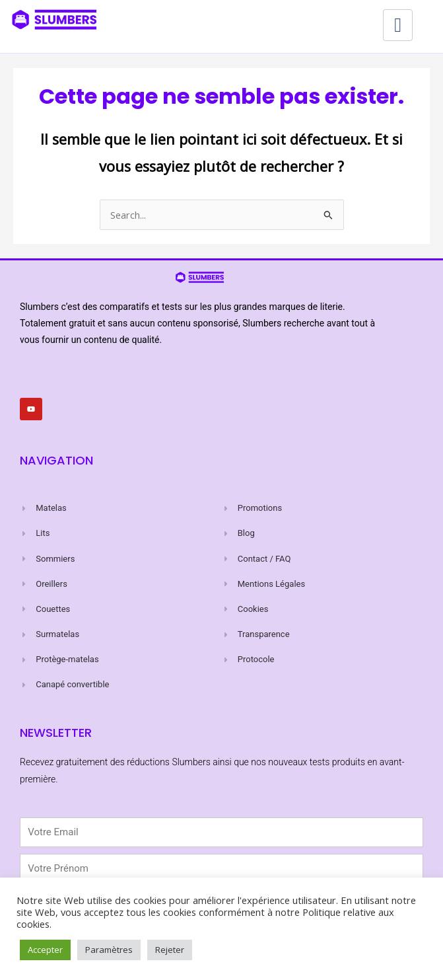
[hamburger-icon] (398, 25)
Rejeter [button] (170, 950)
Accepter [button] (45, 950)
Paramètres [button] (109, 950)
